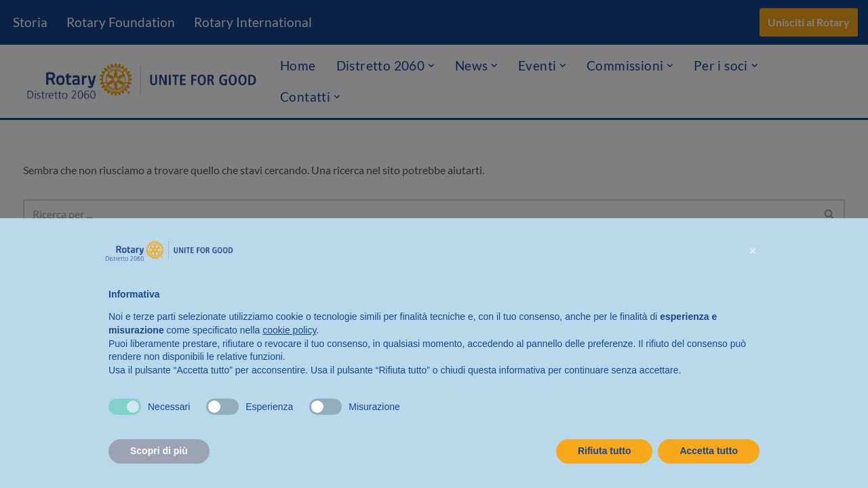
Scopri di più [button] (159, 451)
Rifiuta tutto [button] (605, 451)
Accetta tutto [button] (709, 451)
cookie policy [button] (289, 330)
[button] (753, 251)
